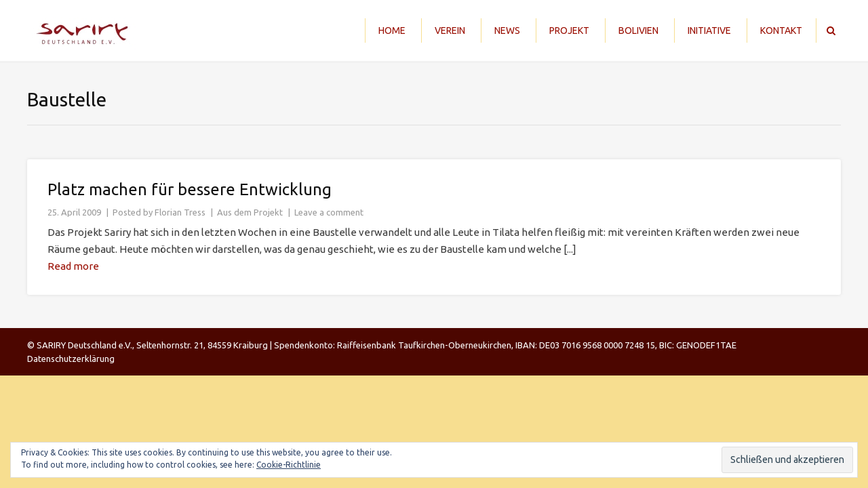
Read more (73, 266)
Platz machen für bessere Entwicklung (190, 189)
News (507, 30)
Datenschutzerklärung (71, 359)
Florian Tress (180, 212)
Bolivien (638, 30)
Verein (450, 30)
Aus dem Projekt (250, 212)
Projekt (569, 30)
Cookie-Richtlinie (289, 465)
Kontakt (781, 30)
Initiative (709, 30)
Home (392, 30)
